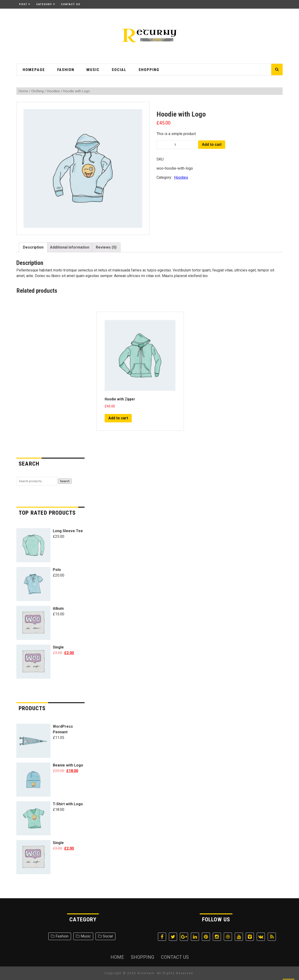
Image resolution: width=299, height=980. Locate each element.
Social (119, 70)
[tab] (33, 247)
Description (33, 247)
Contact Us (71, 4)
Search (65, 481)
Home (23, 91)
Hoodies (53, 91)
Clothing (37, 91)
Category (44, 4)
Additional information (70, 247)
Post (23, 4)
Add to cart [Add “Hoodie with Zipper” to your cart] (118, 418)
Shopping (149, 70)
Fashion (66, 70)
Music (93, 70)
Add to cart (212, 144)
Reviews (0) (106, 247)
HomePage (34, 70)
